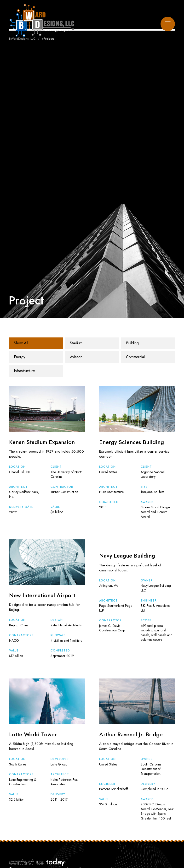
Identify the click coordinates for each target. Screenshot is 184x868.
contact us (26, 862)
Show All (21, 343)
